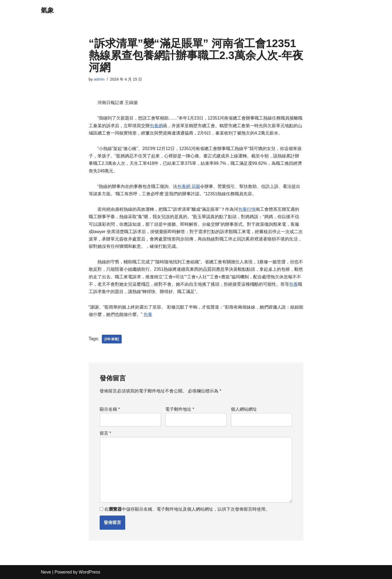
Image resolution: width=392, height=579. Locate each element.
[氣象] (47, 10)
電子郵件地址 (180, 409)
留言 (105, 433)
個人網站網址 (244, 409)
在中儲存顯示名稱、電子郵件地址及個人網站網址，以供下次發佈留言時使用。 (187, 509)
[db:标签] (112, 339)
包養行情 (247, 209)
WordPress (89, 572)
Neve (46, 572)
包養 (293, 284)
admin (99, 79)
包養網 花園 (189, 186)
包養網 (156, 126)
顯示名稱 (110, 409)
